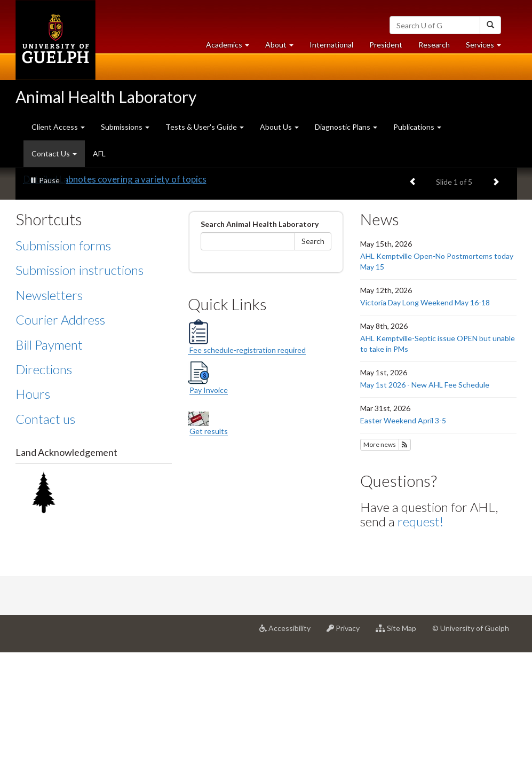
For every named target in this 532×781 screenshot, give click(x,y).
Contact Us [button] (58, 157)
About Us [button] (279, 127)
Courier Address (60, 448)
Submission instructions (80, 399)
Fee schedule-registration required (247, 465)
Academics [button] (232, 47)
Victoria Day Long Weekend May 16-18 (425, 431)
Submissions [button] (125, 127)
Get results (209, 560)
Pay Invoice (209, 519)
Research (438, 47)
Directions (44, 498)
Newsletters (49, 424)
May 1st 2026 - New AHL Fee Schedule (425, 513)
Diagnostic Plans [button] (346, 127)
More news (380, 573)
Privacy (347, 761)
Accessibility (289, 761)
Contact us (45, 547)
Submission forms (63, 374)
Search (313, 370)
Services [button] (487, 47)
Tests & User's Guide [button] (205, 127)
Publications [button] (417, 127)
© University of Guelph (471, 757)
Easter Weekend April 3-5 (403, 549)
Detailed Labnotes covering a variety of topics (115, 308)
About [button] (283, 47)
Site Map (400, 761)
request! (420, 650)
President (386, 45)
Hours (33, 522)
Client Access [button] (58, 127)
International (331, 45)
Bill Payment (49, 473)
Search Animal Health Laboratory (260, 353)
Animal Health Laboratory (106, 97)
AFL (99, 153)
